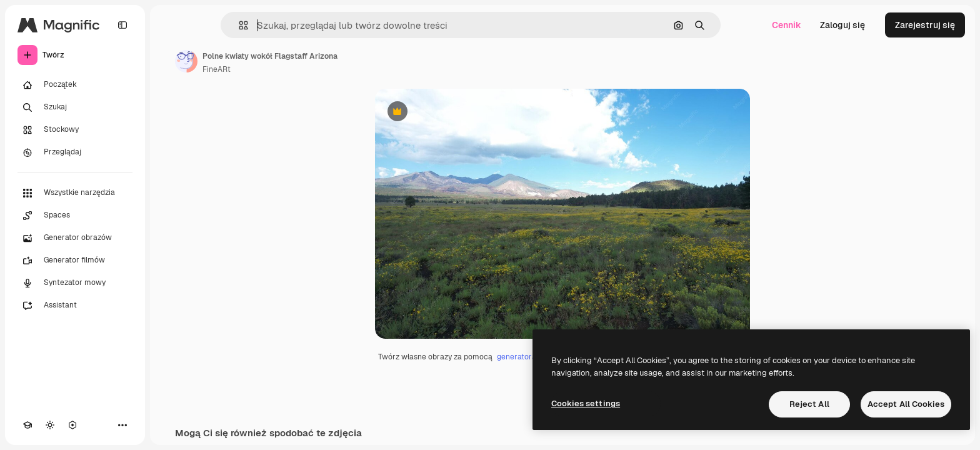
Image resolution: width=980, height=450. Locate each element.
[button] (238, 25)
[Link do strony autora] (186, 61)
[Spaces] (75, 216)
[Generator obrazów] (75, 238)
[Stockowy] (75, 130)
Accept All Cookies (906, 404)
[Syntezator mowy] (75, 283)
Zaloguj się (842, 25)
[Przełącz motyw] (50, 425)
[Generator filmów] (75, 261)
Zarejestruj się (925, 25)
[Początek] (75, 85)
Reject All (809, 404)
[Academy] (27, 425)
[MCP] (72, 425)
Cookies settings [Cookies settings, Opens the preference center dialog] (586, 403)
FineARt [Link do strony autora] (217, 69)
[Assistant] (75, 306)
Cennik (787, 25)
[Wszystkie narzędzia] (75, 193)
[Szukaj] (75, 107)
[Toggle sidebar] (122, 25)
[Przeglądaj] (75, 152)
